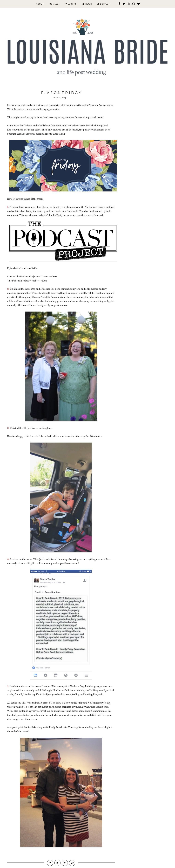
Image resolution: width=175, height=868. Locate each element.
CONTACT (55, 4)
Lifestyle (104, 4)
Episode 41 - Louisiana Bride (22, 268)
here (55, 277)
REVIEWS (87, 4)
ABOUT (40, 4)
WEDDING (71, 4)
